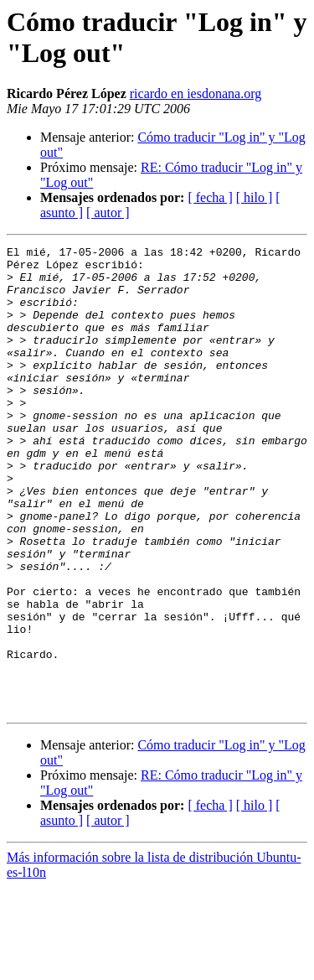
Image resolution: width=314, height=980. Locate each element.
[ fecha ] (210, 197)
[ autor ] (108, 213)
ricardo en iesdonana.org (196, 93)
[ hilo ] (255, 197)
